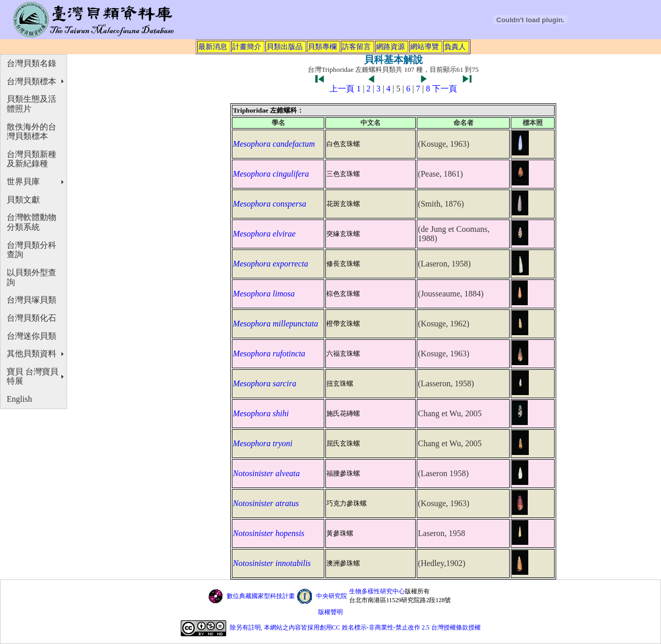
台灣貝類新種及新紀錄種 (32, 159)
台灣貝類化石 (32, 318)
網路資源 (390, 46)
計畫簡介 (247, 46)
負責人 (455, 46)
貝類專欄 (322, 46)
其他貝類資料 (32, 354)
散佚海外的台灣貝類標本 (32, 132)
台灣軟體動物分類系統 (32, 222)
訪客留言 (356, 46)
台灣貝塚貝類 (32, 300)
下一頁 (445, 89)
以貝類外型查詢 (32, 277)
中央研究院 (332, 596)
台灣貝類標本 (32, 81)
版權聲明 (330, 612)
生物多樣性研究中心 (377, 591)
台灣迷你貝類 (32, 336)
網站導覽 (424, 46)
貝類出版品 (285, 46)
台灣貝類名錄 (32, 63)
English (19, 399)
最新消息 (213, 46)
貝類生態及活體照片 (32, 104)
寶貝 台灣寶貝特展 (33, 376)
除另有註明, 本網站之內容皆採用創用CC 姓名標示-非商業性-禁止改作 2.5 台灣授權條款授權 (355, 627)
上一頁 (342, 89)
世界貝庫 (23, 182)
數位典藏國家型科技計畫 (261, 596)
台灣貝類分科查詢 (32, 250)
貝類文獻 (23, 200)
